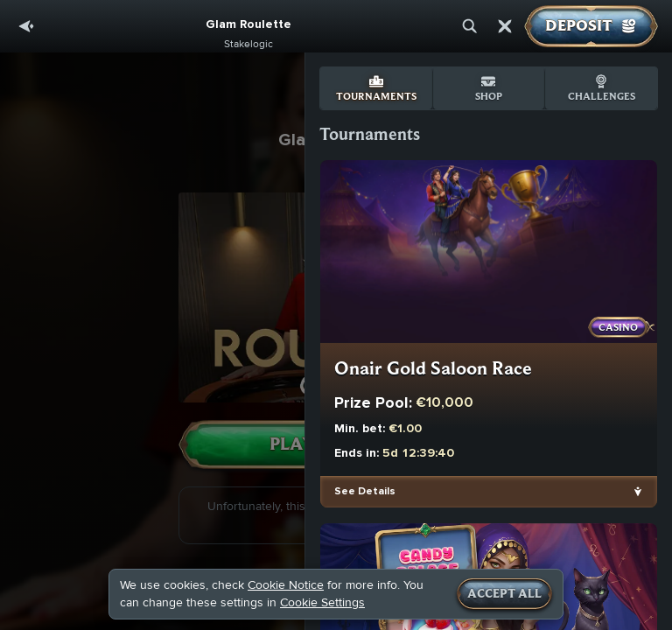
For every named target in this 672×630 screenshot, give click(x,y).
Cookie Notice (286, 585)
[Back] (26, 26)
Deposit (591, 26)
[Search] (470, 26)
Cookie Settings (322, 603)
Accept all (504, 594)
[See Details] (638, 492)
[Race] (505, 26)
